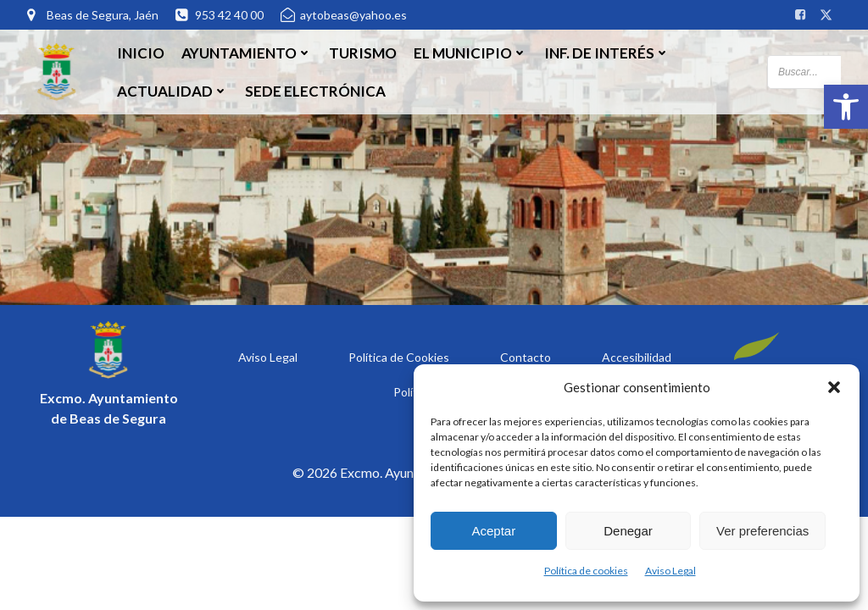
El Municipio (470, 53)
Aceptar (493, 531)
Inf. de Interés (607, 53)
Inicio (141, 53)
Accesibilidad (637, 357)
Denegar (628, 531)
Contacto (526, 357)
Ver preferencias (762, 531)
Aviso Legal (670, 571)
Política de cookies (586, 571)
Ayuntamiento (247, 53)
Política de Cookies (399, 357)
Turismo (363, 53)
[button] (846, 107)
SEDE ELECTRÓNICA (315, 91)
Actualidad (172, 91)
